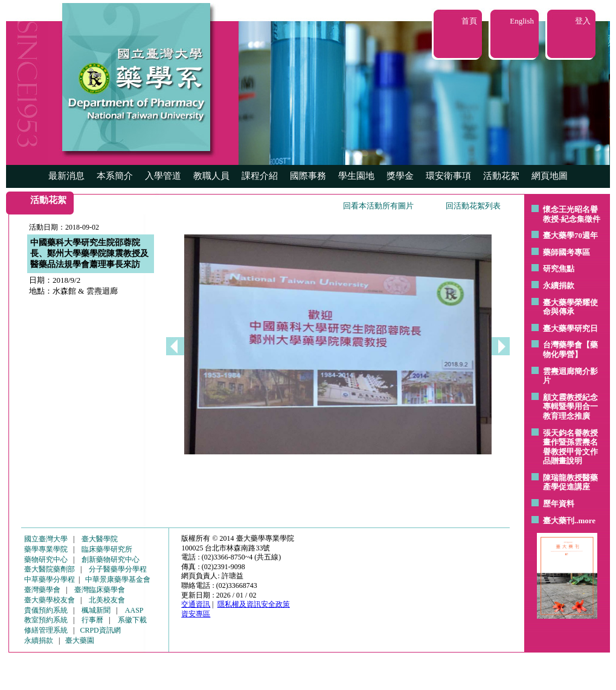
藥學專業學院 (46, 549)
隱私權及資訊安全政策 (254, 604)
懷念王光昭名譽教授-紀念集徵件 (572, 214)
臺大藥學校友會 (50, 600)
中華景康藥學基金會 (118, 579)
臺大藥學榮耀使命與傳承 (570, 307)
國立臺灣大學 (46, 539)
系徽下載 (132, 620)
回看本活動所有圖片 (378, 206)
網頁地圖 (550, 176)
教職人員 (211, 176)
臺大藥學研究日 (570, 328)
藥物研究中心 (46, 559)
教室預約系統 (46, 620)
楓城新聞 (96, 610)
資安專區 (196, 614)
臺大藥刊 (559, 521)
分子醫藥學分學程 (118, 569)
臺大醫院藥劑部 (50, 569)
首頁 (469, 21)
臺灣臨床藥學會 (100, 590)
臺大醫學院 (100, 539)
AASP (134, 610)
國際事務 (308, 176)
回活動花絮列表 (473, 206)
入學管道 (163, 176)
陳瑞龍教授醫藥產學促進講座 (570, 482)
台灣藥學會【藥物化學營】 (570, 350)
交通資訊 (196, 604)
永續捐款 (559, 285)
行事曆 (92, 620)
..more (585, 521)
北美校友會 (107, 600)
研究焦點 (559, 269)
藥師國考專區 (566, 252)
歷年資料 (559, 504)
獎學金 (400, 176)
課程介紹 (260, 176)
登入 (583, 21)
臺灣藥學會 (42, 590)
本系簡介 (115, 176)
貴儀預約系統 (46, 610)
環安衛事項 (448, 176)
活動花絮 (501, 176)
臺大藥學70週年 (570, 235)
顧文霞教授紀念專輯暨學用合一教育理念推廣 (570, 407)
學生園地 (356, 176)
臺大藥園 (80, 640)
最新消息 (66, 176)
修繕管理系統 (46, 630)
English (522, 21)
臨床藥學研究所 (107, 549)
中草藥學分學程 (50, 579)
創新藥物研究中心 (111, 559)
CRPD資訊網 (100, 630)
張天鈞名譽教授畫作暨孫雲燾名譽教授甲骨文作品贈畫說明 (570, 447)
